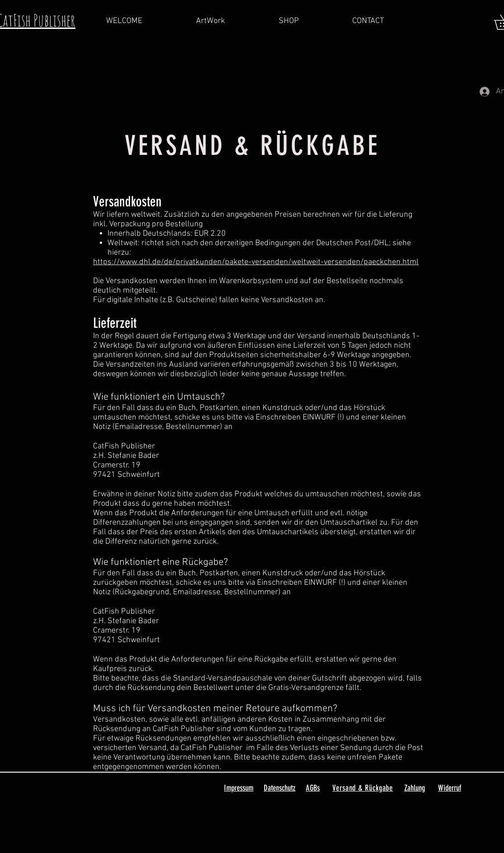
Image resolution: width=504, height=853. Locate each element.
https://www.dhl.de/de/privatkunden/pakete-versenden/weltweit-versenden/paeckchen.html (256, 262)
